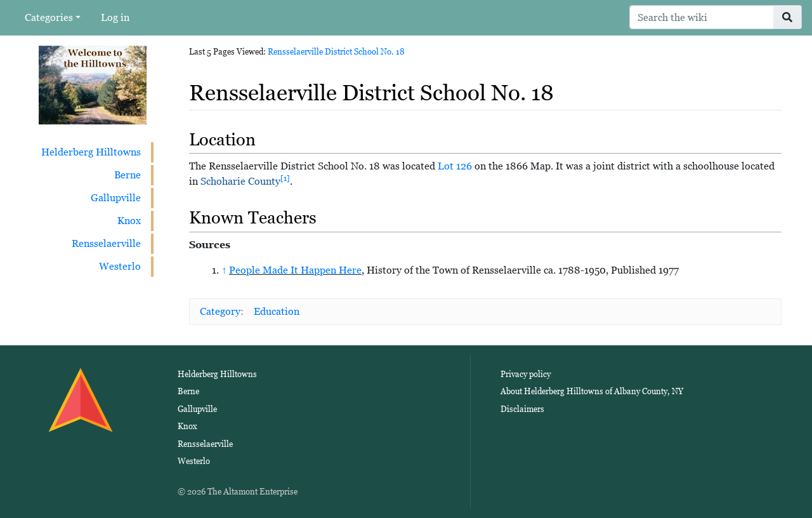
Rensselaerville (106, 243)
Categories (49, 17)
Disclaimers (522, 409)
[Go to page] (788, 17)
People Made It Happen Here (295, 270)
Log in (115, 17)
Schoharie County (240, 181)
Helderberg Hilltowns (91, 152)
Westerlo (120, 266)
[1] (285, 178)
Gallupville (116, 198)
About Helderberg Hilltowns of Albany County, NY (592, 391)
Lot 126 (455, 166)
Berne (128, 175)
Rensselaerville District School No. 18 (336, 52)
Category (220, 311)
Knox (129, 221)
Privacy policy (526, 374)
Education (277, 311)
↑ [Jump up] (224, 270)
